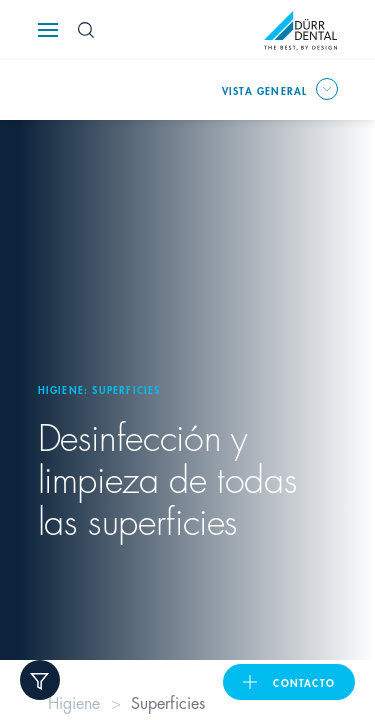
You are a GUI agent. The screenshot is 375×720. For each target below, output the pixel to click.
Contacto (304, 682)
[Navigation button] (48, 30)
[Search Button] (86, 30)
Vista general (265, 90)
